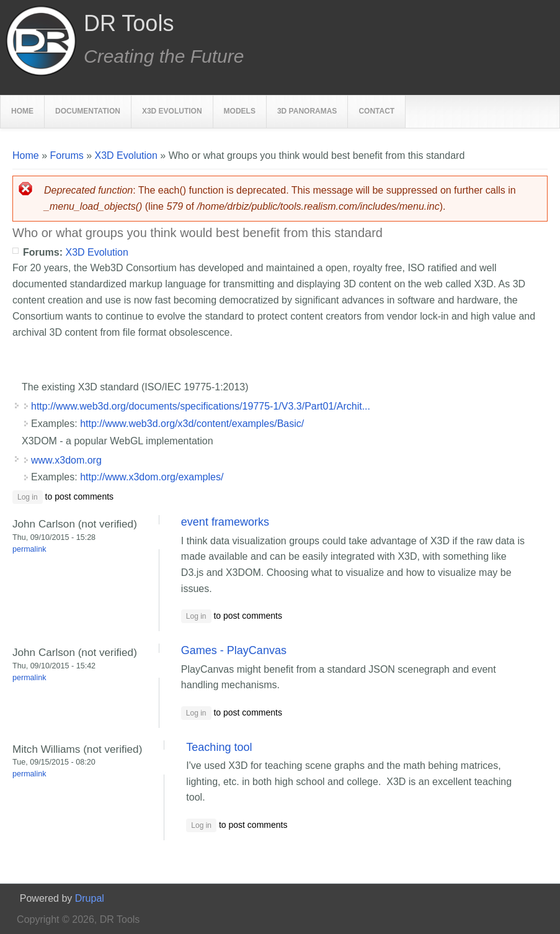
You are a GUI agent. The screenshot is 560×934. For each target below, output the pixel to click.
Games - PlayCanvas (234, 650)
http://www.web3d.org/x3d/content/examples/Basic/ (192, 424)
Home (22, 111)
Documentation (88, 111)
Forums (66, 155)
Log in (28, 497)
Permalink (29, 549)
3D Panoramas (307, 111)
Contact (376, 111)
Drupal (90, 898)
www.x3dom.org (66, 460)
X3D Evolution (172, 111)
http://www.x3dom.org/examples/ (152, 477)
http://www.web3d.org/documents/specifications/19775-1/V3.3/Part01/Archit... (201, 406)
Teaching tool (219, 747)
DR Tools (129, 24)
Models (240, 111)
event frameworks (225, 522)
